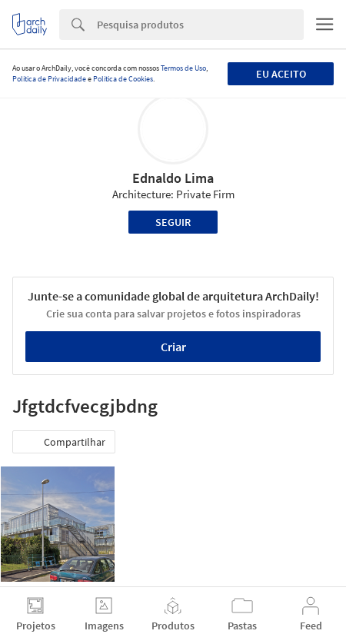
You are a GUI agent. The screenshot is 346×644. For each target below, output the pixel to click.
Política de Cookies (123, 79)
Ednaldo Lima (173, 178)
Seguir (173, 222)
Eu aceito (281, 74)
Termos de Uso (183, 68)
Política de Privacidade (49, 79)
